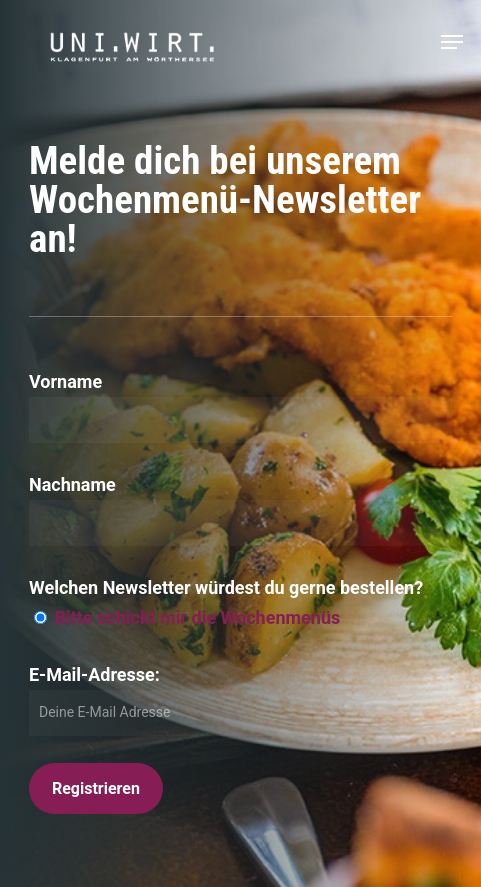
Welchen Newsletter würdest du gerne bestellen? (226, 587)
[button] (452, 42)
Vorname (65, 381)
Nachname (72, 484)
